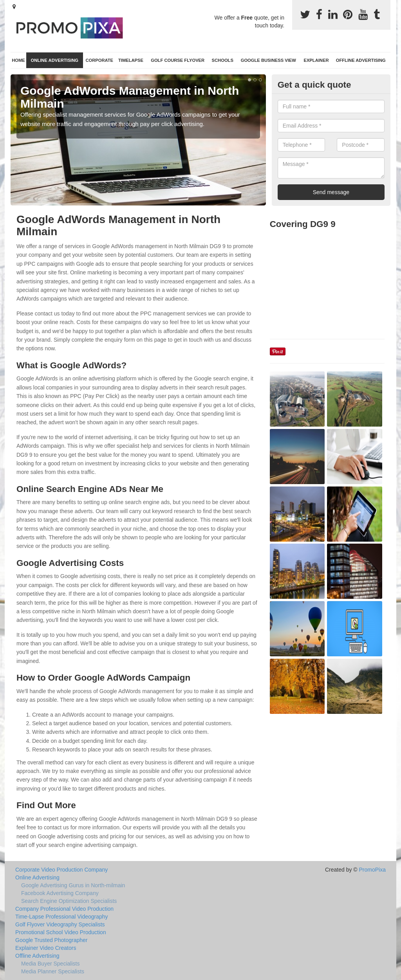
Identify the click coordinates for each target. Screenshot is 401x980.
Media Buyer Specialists (50, 964)
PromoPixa (372, 870)
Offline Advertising (361, 60)
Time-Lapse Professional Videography (62, 917)
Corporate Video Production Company (61, 870)
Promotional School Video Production (61, 932)
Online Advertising (55, 60)
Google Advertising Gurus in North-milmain (73, 885)
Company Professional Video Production (64, 909)
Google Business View (268, 60)
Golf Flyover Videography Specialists (60, 924)
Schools (223, 60)
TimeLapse (131, 60)
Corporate (99, 60)
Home (18, 60)
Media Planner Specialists (53, 971)
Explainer (316, 60)
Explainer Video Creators (46, 948)
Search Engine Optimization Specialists (69, 901)
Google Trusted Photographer (51, 940)
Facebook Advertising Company (60, 893)
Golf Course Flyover (178, 60)
